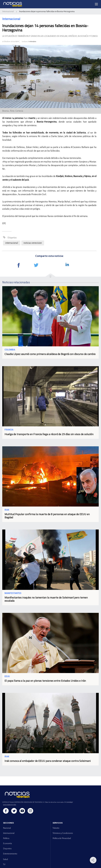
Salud (5, 859)
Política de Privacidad (62, 838)
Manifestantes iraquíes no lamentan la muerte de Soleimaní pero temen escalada (46, 599)
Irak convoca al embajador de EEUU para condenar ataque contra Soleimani (48, 761)
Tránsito (56, 828)
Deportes (7, 849)
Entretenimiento (10, 854)
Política (6, 838)
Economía (7, 843)
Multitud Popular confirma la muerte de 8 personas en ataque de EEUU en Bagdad (47, 516)
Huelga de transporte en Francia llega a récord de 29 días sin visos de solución (49, 434)
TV (4, 864)
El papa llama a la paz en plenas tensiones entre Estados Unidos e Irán (45, 681)
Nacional (7, 828)
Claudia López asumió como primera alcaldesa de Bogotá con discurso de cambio (50, 354)
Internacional (8, 11)
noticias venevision (33, 243)
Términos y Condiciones (63, 833)
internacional (12, 243)
